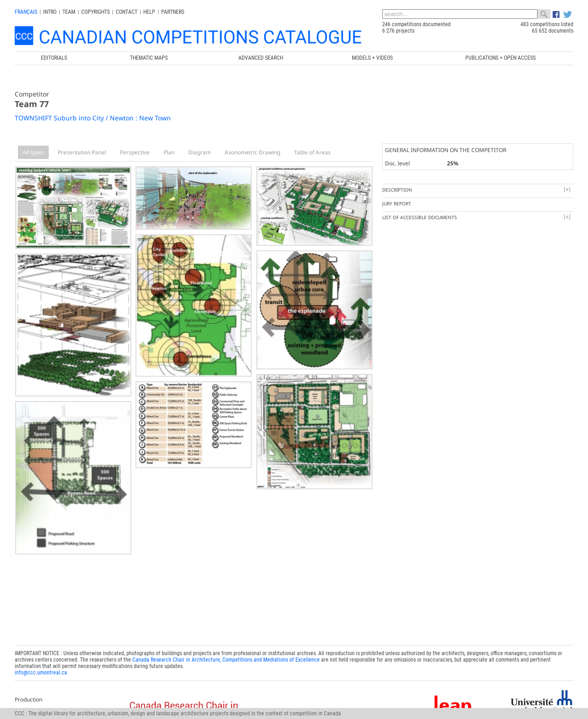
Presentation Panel (82, 152)
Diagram (200, 152)
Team (69, 12)
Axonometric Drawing (252, 152)
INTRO (50, 12)
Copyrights (96, 12)
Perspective (135, 152)
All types (33, 152)
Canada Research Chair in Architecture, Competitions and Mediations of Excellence (226, 660)
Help (149, 12)
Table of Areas (312, 152)
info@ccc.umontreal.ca (41, 673)
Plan (169, 152)
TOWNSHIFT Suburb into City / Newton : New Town (93, 118)
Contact (127, 12)
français (26, 12)
